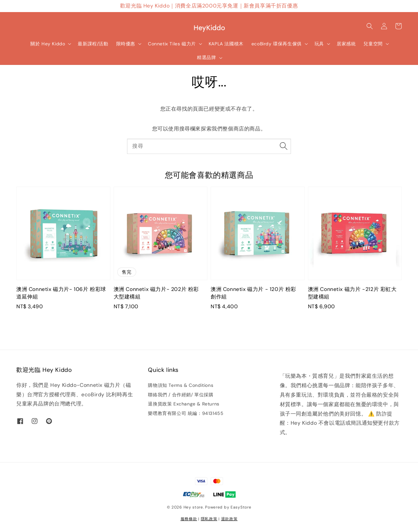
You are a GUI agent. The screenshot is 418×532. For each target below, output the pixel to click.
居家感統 (346, 44)
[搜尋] (283, 146)
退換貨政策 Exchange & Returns (184, 404)
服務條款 (189, 519)
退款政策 (229, 519)
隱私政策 (209, 519)
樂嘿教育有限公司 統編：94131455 (186, 413)
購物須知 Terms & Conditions (181, 385)
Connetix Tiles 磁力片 (172, 44)
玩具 (319, 44)
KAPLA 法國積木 (226, 44)
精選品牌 (206, 57)
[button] (370, 26)
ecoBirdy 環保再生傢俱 (277, 44)
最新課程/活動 (93, 44)
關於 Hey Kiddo (48, 44)
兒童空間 (373, 44)
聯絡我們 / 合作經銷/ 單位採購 (181, 395)
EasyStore (241, 507)
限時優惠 (126, 44)
